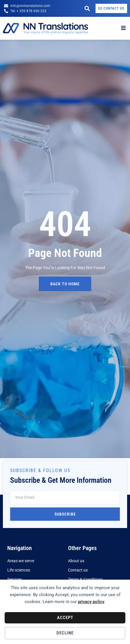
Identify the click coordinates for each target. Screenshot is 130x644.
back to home (65, 284)
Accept (65, 618)
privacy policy (91, 602)
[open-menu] (123, 28)
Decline (65, 633)
